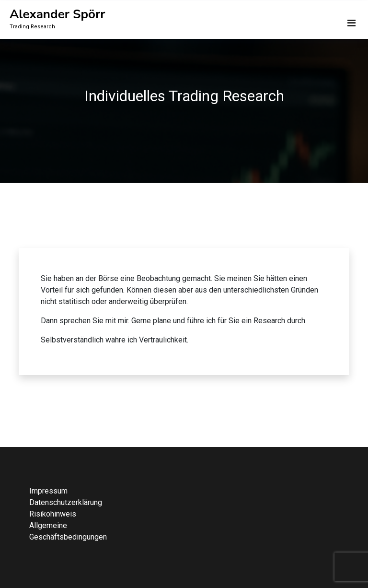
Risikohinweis (53, 514)
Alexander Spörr (57, 14)
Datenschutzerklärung (66, 502)
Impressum (48, 491)
